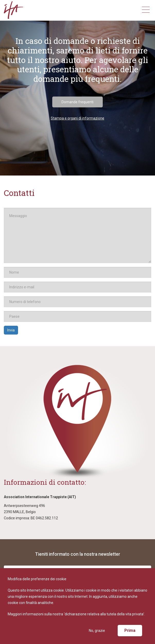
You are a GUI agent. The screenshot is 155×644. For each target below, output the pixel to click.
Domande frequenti (77, 102)
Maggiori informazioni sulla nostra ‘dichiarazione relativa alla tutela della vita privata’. (76, 614)
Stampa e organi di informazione (77, 118)
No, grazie (97, 631)
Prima (130, 630)
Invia (11, 330)
